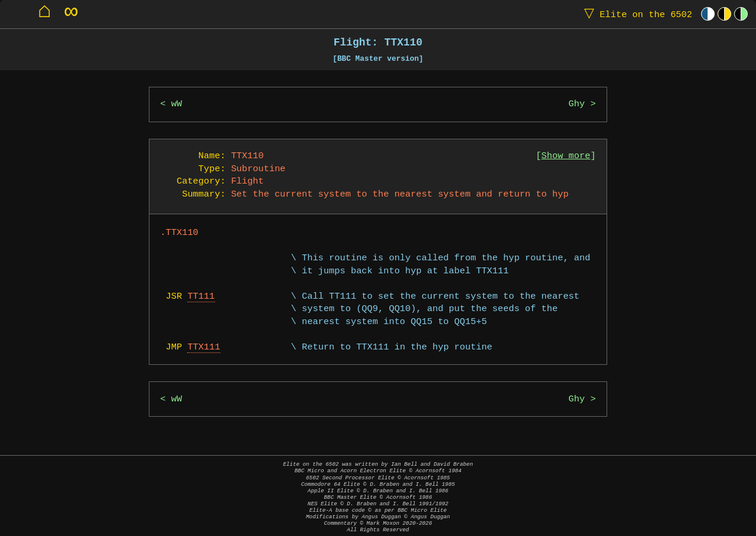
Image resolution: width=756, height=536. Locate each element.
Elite (636, 14)
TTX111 (203, 347)
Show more (566, 156)
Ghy (577, 104)
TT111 (201, 297)
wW (177, 104)
